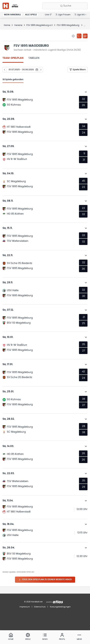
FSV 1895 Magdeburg (68, 25)
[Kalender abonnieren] (85, 36)
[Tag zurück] (5, 70)
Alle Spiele (31, 15)
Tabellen (34, 58)
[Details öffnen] (86, 92)
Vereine (18, 25)
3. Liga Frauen (63, 15)
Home (7, 25)
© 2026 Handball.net (33, 602)
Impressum (25, 607)
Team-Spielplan (13, 58)
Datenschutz (40, 607)
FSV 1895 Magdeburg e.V (40, 25)
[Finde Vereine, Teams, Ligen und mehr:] (65, 6)
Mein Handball (13, 15)
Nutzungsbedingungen (60, 607)
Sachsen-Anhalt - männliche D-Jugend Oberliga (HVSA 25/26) (47, 50)
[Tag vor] (41, 70)
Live (48, 15)
